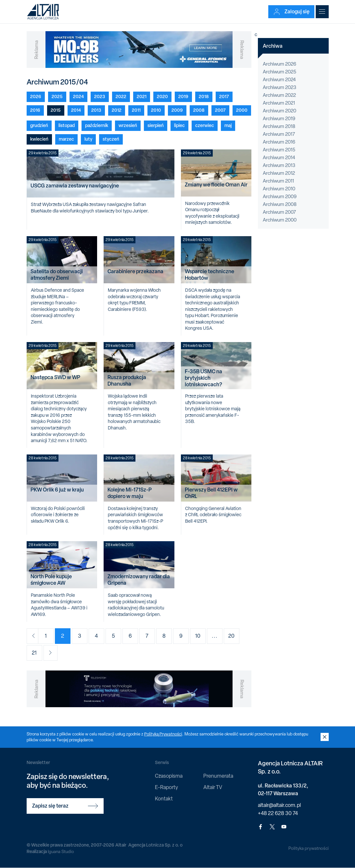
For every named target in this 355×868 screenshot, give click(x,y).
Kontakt (164, 799)
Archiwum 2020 (279, 111)
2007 (220, 110)
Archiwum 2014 (279, 158)
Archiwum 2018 (279, 126)
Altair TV (213, 787)
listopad (67, 125)
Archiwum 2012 (279, 173)
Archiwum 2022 (279, 95)
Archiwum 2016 (279, 142)
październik (97, 125)
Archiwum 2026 (279, 64)
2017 (224, 96)
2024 (78, 96)
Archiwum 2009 (280, 197)
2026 (36, 96)
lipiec (179, 125)
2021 (142, 96)
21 (34, 653)
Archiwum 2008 (280, 204)
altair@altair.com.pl (279, 805)
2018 (204, 96)
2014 (76, 110)
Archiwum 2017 (279, 134)
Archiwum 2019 (279, 119)
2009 (177, 110)
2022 (121, 96)
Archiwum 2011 (278, 181)
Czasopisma (169, 776)
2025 (57, 96)
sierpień (156, 125)
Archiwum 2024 (279, 80)
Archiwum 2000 (280, 220)
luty (88, 139)
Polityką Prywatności (164, 734)
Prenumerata (218, 776)
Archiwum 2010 (279, 189)
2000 (242, 110)
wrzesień (128, 125)
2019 (183, 96)
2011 (136, 110)
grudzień (39, 125)
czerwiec (205, 125)
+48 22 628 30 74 (278, 813)
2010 (156, 110)
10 (203, 636)
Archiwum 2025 (279, 72)
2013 (96, 110)
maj (228, 125)
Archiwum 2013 (279, 165)
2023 (100, 96)
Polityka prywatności (308, 848)
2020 (162, 96)
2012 (117, 110)
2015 (56, 110)
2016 (35, 110)
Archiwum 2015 (279, 150)
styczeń (111, 139)
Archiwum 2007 (279, 212)
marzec (66, 139)
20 (237, 636)
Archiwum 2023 (279, 87)
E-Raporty (166, 787)
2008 (199, 110)
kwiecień (39, 139)
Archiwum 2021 (279, 103)
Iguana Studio (61, 851)
